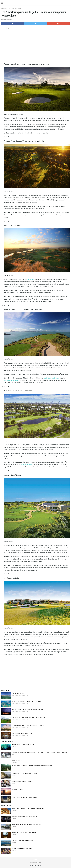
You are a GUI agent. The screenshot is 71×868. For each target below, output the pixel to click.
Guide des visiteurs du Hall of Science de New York (27, 824)
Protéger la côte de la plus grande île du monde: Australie (29, 717)
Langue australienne (18, 693)
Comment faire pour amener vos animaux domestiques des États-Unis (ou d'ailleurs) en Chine (39, 753)
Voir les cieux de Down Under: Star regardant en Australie (29, 709)
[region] (37, 46)
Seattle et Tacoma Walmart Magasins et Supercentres (28, 808)
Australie (19, 8)
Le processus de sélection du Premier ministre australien (28, 725)
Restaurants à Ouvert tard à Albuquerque (24, 832)
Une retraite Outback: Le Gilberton (22, 733)
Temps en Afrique (17, 789)
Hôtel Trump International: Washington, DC (24, 797)
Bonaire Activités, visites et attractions (23, 745)
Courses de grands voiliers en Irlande (23, 781)
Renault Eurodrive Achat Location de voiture (25, 773)
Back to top (36, 860)
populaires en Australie (11, 380)
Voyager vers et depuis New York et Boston (25, 817)
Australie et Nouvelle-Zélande (9, 8)
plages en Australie (26, 465)
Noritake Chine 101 (18, 761)
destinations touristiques (51, 378)
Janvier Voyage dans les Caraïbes (22, 848)
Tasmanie (31, 279)
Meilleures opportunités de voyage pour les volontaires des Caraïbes (32, 765)
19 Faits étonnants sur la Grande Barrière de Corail (27, 701)
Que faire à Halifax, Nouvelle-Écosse (23, 841)
